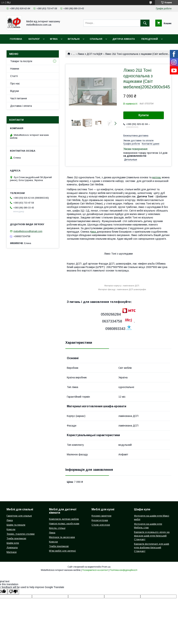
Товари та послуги (21, 61)
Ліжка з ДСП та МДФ (90, 54)
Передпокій (150, 39)
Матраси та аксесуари (62, 537)
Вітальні (74, 39)
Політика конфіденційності (124, 570)
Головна (16, 39)
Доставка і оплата (21, 106)
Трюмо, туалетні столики (21, 534)
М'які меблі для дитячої (62, 551)
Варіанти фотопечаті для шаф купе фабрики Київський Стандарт (152, 547)
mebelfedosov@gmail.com (28, 231)
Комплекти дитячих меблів (64, 519)
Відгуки (15, 91)
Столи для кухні (101, 525)
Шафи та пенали (16, 525)
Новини (15, 69)
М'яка (54, 39)
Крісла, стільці (57, 528)
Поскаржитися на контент (95, 570)
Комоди (11, 529)
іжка (94, 232)
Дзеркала (12, 547)
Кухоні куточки (100, 520)
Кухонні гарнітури (101, 516)
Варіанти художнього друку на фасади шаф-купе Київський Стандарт (152, 536)
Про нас (15, 84)
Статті (14, 76)
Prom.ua (106, 567)
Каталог (34, 39)
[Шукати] (145, 23)
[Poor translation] (13, 592)
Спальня (96, 39)
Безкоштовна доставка (136, 136)
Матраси (12, 552)
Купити (144, 115)
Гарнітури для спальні (19, 516)
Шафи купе (13, 543)
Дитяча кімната (124, 39)
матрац (157, 177)
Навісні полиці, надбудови (64, 524)
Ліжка (10, 520)
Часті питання (19, 98)
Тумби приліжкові (16, 538)
